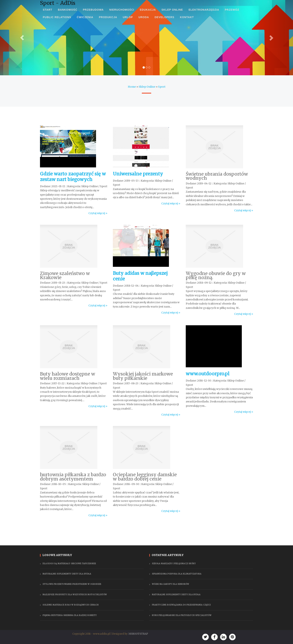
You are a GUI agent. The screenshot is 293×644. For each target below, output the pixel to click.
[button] (22, 38)
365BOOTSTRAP (138, 634)
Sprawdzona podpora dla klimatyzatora (177, 574)
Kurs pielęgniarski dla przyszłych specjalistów (182, 615)
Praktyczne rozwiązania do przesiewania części (181, 605)
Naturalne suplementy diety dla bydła (67, 574)
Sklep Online (147, 87)
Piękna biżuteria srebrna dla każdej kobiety (70, 615)
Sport (162, 87)
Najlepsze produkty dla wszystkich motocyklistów (75, 595)
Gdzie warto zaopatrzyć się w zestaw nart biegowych (73, 177)
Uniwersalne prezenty (138, 174)
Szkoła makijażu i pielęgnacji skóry (174, 564)
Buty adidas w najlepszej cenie (140, 276)
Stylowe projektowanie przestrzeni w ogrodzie (72, 584)
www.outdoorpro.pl (208, 374)
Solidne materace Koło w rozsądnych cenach (71, 605)
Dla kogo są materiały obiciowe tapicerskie (69, 564)
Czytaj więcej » (98, 213)
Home (132, 87)
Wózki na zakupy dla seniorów (171, 584)
